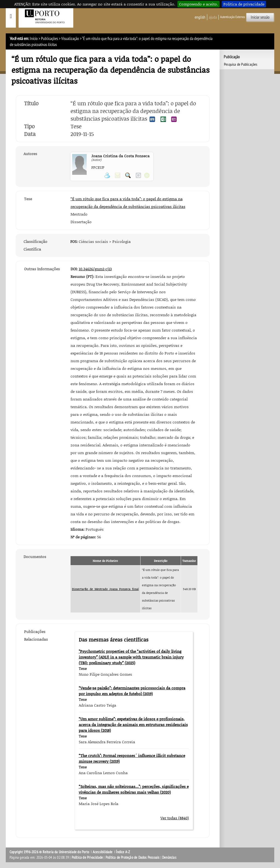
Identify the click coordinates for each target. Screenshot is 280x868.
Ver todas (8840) (175, 818)
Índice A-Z (123, 852)
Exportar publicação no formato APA (152, 119)
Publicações (49, 39)
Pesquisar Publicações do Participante (128, 175)
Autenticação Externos (233, 17)
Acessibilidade (103, 852)
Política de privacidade (244, 4)
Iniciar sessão (260, 17)
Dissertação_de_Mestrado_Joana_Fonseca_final (105, 589)
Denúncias (169, 857)
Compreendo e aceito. (199, 4)
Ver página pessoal (107, 175)
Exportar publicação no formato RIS (174, 119)
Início (34, 39)
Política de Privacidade (87, 857)
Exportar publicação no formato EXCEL (163, 119)
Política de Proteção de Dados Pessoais (133, 857)
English (200, 17)
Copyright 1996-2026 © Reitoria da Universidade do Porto (49, 852)
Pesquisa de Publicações (241, 64)
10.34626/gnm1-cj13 (95, 269)
